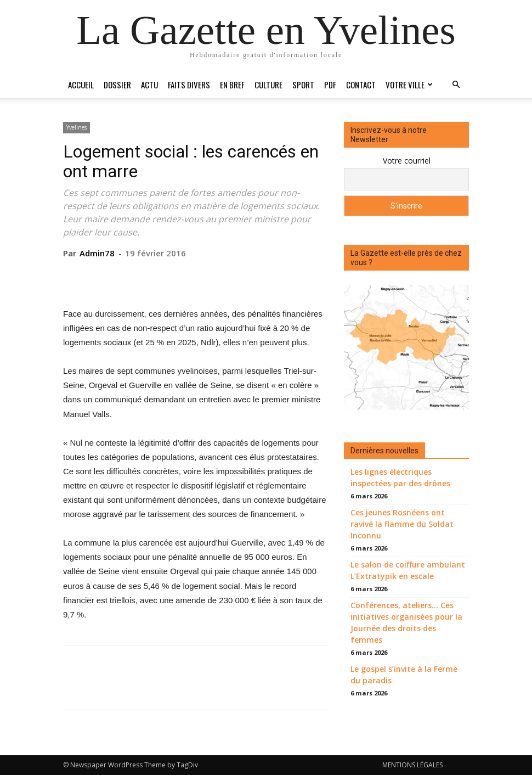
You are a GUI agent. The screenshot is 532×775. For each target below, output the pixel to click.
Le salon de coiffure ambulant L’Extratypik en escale (408, 570)
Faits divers (189, 85)
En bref (232, 85)
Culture (268, 85)
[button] (456, 85)
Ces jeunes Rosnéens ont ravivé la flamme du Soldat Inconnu (402, 524)
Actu (149, 85)
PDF (330, 85)
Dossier (117, 85)
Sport (303, 85)
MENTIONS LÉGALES (412, 765)
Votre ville (409, 85)
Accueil (81, 85)
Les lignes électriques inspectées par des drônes (400, 478)
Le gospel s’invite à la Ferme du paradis (404, 675)
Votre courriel (407, 161)
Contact (361, 85)
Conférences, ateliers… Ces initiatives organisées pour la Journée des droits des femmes (406, 622)
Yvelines (77, 127)
